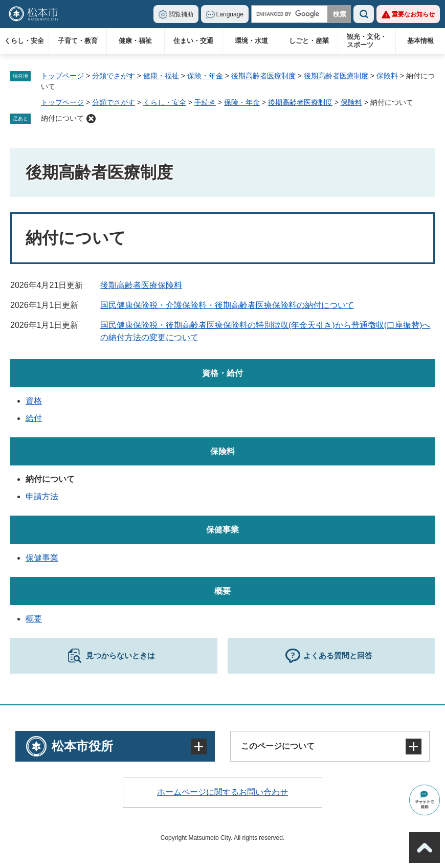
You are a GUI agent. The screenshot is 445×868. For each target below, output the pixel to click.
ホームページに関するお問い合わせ (222, 792)
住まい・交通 (193, 41)
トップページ (62, 76)
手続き (205, 102)
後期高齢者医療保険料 (141, 285)
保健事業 (222, 530)
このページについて (278, 746)
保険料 (387, 76)
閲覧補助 (181, 14)
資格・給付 (222, 373)
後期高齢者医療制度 (263, 76)
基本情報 (420, 41)
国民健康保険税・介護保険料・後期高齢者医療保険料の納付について (227, 305)
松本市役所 (82, 746)
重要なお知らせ (413, 14)
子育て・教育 (78, 41)
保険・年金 (205, 76)
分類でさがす (114, 76)
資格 (34, 401)
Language (230, 14)
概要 (222, 591)
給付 (34, 418)
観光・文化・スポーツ (367, 41)
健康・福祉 (135, 41)
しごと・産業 (309, 41)
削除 (91, 119)
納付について (62, 118)
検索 (364, 14)
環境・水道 (251, 41)
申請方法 (42, 496)
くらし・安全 (24, 41)
